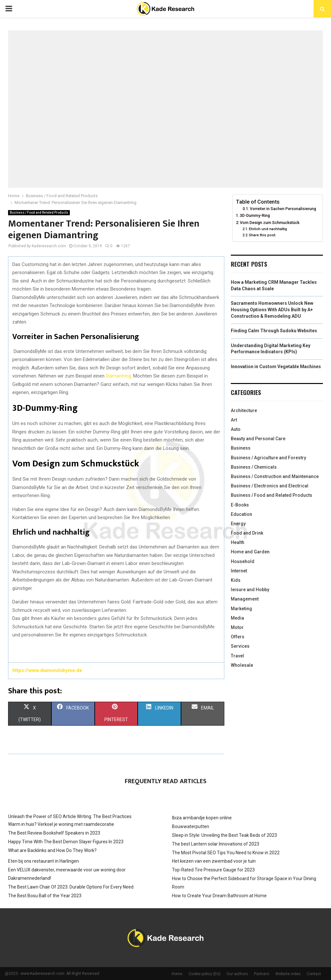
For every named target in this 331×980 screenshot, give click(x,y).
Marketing (241, 609)
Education (241, 514)
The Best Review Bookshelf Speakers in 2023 (54, 833)
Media (237, 618)
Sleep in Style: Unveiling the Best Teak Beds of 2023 (224, 835)
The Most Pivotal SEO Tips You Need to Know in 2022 (226, 853)
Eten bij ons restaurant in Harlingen (43, 861)
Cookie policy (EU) (204, 974)
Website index (288, 974)
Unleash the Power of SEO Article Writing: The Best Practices (70, 816)
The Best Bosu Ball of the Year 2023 (45, 896)
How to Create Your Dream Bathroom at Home (219, 896)
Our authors (237, 974)
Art (234, 420)
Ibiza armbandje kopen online (202, 818)
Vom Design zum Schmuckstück (270, 223)
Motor (237, 627)
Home (177, 974)
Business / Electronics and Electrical (270, 486)
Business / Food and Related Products (39, 213)
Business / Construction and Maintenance (275, 476)
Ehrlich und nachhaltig (268, 229)
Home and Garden (250, 552)
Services (240, 646)
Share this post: (262, 235)
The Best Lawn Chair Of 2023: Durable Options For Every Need (71, 887)
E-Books (240, 505)
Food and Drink (247, 533)
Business (241, 448)
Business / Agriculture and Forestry (268, 458)
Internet (239, 571)
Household (243, 561)
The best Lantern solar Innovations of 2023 (216, 844)
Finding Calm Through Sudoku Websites (274, 331)
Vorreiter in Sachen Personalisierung (283, 209)
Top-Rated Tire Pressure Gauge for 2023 (213, 870)
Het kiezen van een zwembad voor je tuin (214, 861)
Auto (236, 429)
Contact (314, 974)
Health (238, 542)
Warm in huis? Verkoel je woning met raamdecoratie (61, 824)
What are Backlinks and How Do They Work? (52, 850)
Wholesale (242, 665)
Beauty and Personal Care (258, 439)
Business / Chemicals (254, 467)
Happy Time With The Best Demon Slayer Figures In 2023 (66, 842)
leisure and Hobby (250, 590)
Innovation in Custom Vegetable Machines (276, 367)
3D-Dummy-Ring (255, 215)
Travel (237, 656)
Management (245, 599)
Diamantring (118, 376)
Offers (238, 637)
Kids (236, 580)
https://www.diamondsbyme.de (47, 670)
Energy (238, 524)
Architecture (244, 410)
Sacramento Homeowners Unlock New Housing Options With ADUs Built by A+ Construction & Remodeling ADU (272, 309)
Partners (262, 974)
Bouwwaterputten (191, 826)
